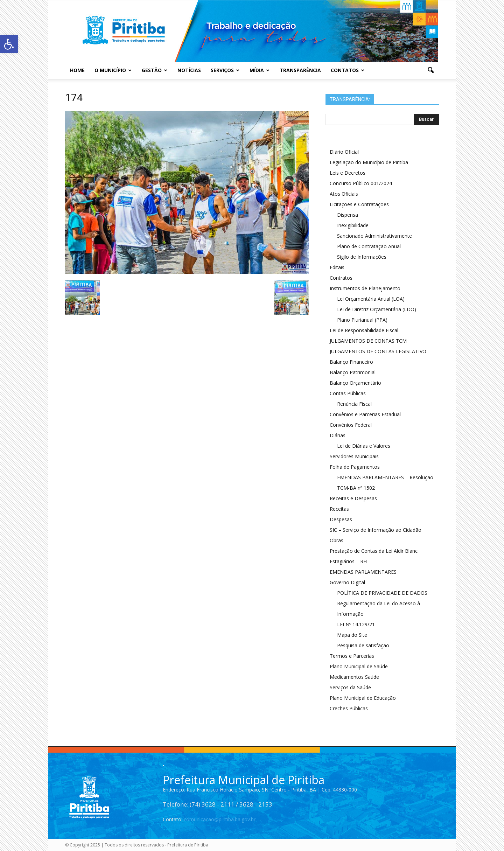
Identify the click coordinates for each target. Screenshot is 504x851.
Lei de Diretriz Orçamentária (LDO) (377, 309)
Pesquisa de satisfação (363, 645)
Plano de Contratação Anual (369, 246)
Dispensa (348, 215)
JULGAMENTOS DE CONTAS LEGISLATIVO (378, 351)
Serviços (225, 70)
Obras (337, 540)
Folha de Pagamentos (355, 467)
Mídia (260, 70)
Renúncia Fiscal (354, 404)
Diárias (338, 435)
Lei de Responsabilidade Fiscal (364, 330)
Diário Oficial (344, 152)
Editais (337, 267)
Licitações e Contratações (359, 204)
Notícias (189, 70)
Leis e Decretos (348, 173)
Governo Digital (347, 582)
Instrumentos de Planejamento (365, 288)
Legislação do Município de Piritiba (369, 162)
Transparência (300, 70)
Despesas (341, 519)
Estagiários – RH (348, 561)
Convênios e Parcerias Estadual (365, 414)
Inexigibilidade (353, 225)
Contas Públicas (348, 393)
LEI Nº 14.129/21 (356, 624)
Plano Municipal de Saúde (359, 666)
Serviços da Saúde (350, 687)
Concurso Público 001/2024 (361, 183)
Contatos (348, 70)
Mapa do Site (352, 635)
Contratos (341, 278)
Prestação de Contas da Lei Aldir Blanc (374, 551)
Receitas (339, 509)
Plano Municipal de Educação (363, 698)
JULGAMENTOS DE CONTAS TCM (368, 341)
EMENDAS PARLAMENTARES (363, 572)
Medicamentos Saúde (354, 677)
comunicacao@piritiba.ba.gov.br (220, 819)
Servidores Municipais (354, 456)
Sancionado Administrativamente (374, 236)
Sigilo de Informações (362, 257)
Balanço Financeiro (351, 362)
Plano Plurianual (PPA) (362, 320)
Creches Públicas (349, 708)
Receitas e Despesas (353, 498)
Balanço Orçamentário (355, 383)
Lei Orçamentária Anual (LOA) (371, 299)
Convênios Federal (351, 425)
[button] (430, 70)
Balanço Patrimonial (353, 372)
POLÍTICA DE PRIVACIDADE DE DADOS (382, 593)
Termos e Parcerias (352, 656)
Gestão (155, 70)
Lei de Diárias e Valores (364, 446)
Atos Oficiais (344, 194)
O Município (113, 70)
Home (77, 70)
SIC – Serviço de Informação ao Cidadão (376, 530)
